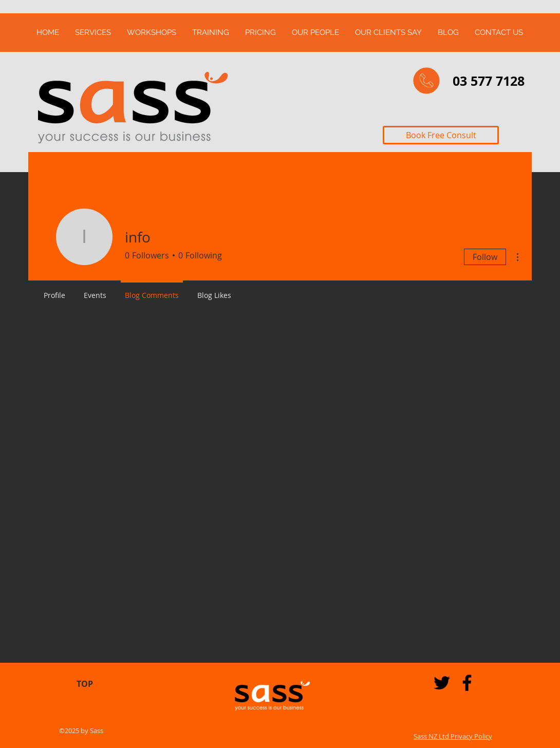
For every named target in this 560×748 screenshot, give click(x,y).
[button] (93, 33)
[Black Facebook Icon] (467, 683)
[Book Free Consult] (441, 135)
